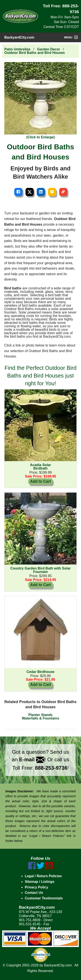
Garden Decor (49, 49)
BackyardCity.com (19, 37)
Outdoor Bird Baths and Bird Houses (35, 53)
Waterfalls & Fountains (40, 718)
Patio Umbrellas (17, 49)
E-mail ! (32, 759)
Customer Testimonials (44, 898)
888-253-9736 (51, 768)
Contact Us (34, 893)
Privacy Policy (37, 887)
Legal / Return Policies (43, 876)
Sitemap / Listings (40, 882)
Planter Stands (40, 715)
